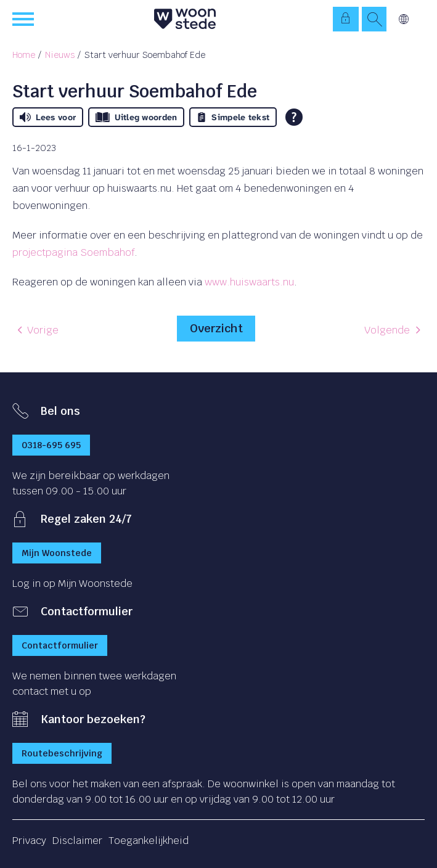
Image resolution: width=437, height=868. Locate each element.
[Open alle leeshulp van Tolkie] (294, 117)
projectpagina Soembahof (73, 252)
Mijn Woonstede (57, 553)
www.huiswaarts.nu (249, 282)
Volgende (387, 330)
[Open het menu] (25, 19)
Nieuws (60, 55)
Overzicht (216, 328)
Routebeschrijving (62, 753)
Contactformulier (60, 645)
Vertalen (404, 19)
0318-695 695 (51, 445)
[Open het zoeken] (374, 19)
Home (24, 55)
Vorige (43, 330)
